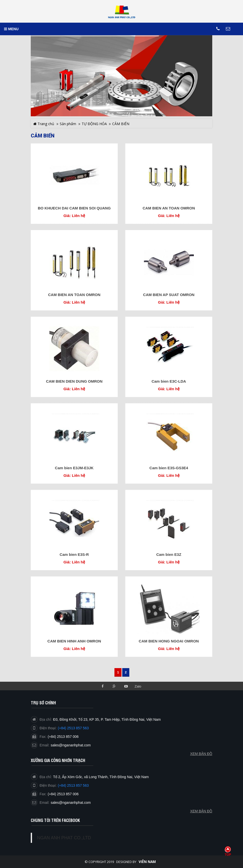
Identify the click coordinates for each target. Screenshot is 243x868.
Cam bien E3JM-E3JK (74, 468)
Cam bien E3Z (169, 554)
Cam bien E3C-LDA (169, 381)
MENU (11, 29)
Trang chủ (44, 124)
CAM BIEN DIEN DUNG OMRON (74, 381)
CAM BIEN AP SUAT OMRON (169, 295)
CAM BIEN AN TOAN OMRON (169, 208)
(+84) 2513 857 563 (73, 785)
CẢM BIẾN (121, 124)
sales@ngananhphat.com (71, 803)
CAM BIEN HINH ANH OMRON (74, 641)
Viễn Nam (147, 862)
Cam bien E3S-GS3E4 (169, 468)
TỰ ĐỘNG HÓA (94, 124)
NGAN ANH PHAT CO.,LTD (64, 838)
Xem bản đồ (201, 811)
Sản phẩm (68, 124)
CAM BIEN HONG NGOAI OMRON (169, 641)
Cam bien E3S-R (74, 554)
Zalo (138, 686)
